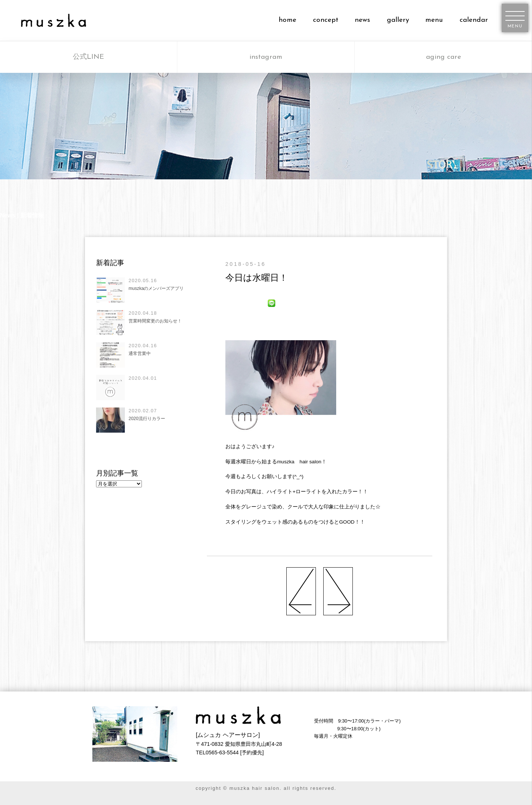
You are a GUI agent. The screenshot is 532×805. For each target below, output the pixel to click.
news (362, 20)
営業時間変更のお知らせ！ (155, 321)
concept (326, 20)
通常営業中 (140, 354)
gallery (398, 20)
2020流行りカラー (147, 419)
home (287, 20)
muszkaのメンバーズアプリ (156, 288)
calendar (474, 20)
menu (434, 20)
